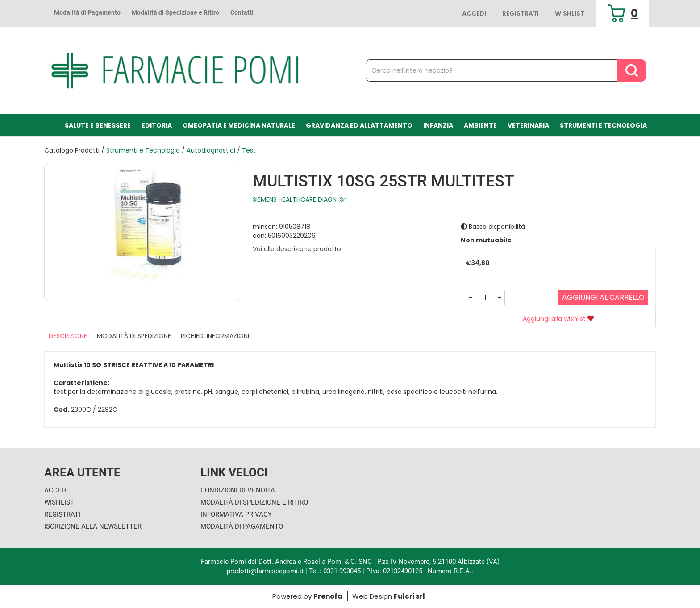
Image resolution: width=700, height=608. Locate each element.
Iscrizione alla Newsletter (93, 526)
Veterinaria (528, 125)
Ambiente (480, 125)
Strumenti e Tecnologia (603, 125)
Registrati (521, 13)
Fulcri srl (409, 596)
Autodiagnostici (211, 150)
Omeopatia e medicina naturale (239, 125)
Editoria (157, 125)
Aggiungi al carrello (603, 297)
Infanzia (438, 125)
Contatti (242, 12)
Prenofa (328, 596)
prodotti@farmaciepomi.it (266, 571)
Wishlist (570, 13)
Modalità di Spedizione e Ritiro (175, 12)
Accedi (474, 13)
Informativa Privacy (236, 514)
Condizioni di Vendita (238, 490)
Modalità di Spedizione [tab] (134, 336)
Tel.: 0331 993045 (335, 571)
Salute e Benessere (98, 125)
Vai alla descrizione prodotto (297, 249)
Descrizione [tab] (68, 336)
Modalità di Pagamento (87, 12)
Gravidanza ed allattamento (359, 125)
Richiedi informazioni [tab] (215, 336)
